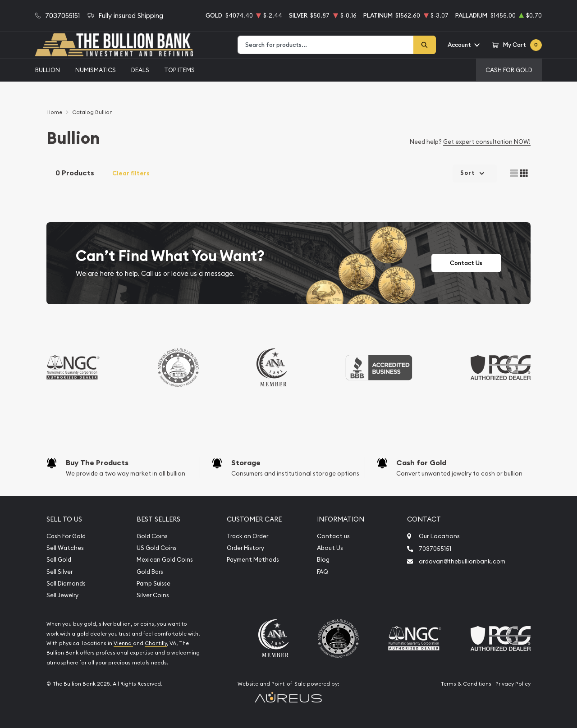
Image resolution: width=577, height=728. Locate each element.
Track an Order (247, 536)
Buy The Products (97, 463)
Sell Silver (60, 572)
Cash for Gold (421, 463)
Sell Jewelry (62, 595)
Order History (245, 548)
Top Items (179, 70)
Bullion (48, 70)
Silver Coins (153, 595)
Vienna (123, 643)
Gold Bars (150, 572)
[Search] (425, 45)
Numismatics (96, 70)
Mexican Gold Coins (165, 560)
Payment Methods (253, 560)
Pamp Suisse (153, 584)
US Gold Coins (157, 548)
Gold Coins (152, 536)
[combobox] (326, 45)
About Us (330, 548)
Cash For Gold (509, 70)
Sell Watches (65, 548)
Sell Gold (59, 560)
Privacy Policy (513, 684)
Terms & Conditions (466, 684)
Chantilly (156, 643)
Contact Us (466, 263)
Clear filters (131, 173)
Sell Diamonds (66, 584)
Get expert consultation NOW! (487, 142)
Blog (323, 560)
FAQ (323, 572)
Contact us (333, 536)
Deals (140, 70)
